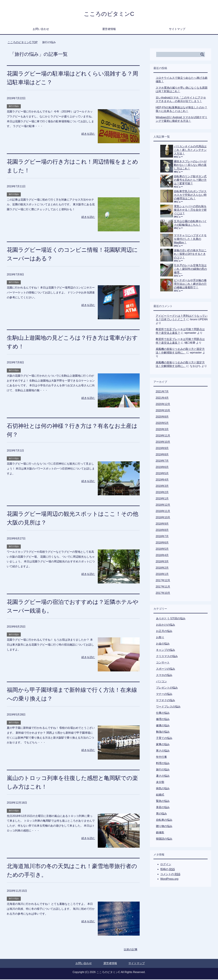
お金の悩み (163, 644)
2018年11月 (163, 512)
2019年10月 (163, 443)
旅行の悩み (14, 107)
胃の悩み (161, 814)
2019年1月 (162, 499)
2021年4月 (162, 398)
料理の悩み (163, 764)
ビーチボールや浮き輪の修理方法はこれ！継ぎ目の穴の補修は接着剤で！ (190, 285)
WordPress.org (169, 880)
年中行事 (161, 758)
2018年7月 (162, 537)
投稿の (168, 870)
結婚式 (160, 795)
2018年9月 (162, 524)
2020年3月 (162, 430)
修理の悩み (163, 720)
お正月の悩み (164, 632)
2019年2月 (162, 493)
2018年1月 (162, 575)
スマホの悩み (164, 676)
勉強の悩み (163, 732)
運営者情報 (109, 30)
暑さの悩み (163, 776)
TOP (22, 43)
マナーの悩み (164, 695)
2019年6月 (162, 468)
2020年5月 (162, 424)
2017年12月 (163, 581)
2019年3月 (162, 487)
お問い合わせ (41, 30)
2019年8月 (162, 455)
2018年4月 (162, 556)
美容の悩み (163, 808)
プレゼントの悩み (167, 688)
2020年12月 (163, 405)
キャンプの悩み (166, 651)
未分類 (160, 783)
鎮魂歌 (160, 833)
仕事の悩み (163, 714)
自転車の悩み (164, 821)
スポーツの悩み (166, 669)
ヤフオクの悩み (166, 701)
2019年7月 (162, 461)
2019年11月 (163, 436)
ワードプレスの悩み (168, 707)
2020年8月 (162, 417)
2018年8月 (162, 531)
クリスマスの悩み (167, 657)
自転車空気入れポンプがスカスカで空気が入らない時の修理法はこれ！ (190, 196)
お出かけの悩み (166, 625)
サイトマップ (177, 30)
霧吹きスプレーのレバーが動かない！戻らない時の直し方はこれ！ (190, 166)
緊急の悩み (163, 802)
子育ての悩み (164, 739)
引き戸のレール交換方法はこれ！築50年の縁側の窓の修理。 (190, 270)
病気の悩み (163, 789)
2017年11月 (163, 587)
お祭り (160, 638)
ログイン (166, 865)
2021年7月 (162, 392)
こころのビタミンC (109, 14)
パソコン (161, 682)
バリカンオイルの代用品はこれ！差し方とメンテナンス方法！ (190, 151)
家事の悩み (163, 745)
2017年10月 (163, 594)
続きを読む (88, 134)
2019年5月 (162, 474)
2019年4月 (162, 480)
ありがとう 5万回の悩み (171, 619)
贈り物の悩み (164, 827)
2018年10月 (163, 518)
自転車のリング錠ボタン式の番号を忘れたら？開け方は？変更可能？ (190, 181)
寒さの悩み (163, 751)
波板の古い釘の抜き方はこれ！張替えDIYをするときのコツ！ (190, 255)
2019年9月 (162, 449)
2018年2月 (162, 568)
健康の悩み (163, 726)
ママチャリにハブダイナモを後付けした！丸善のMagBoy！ (190, 240)
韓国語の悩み (164, 839)
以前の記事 (131, 950)
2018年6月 (162, 543)
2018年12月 (163, 505)
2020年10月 (163, 411)
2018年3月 (162, 562)
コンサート (163, 663)
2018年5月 (162, 550)
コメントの (170, 875)
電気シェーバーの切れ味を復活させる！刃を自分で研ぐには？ (190, 211)
